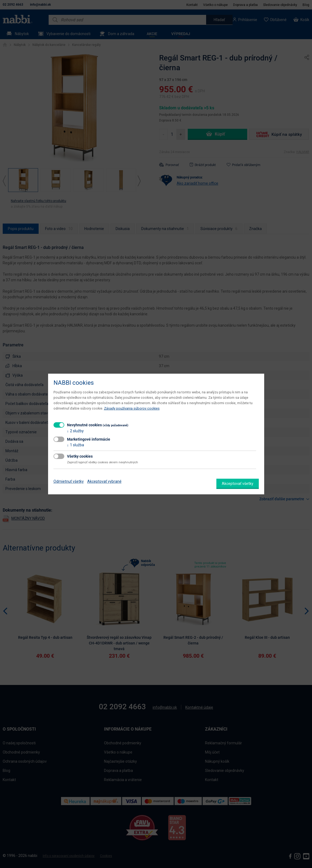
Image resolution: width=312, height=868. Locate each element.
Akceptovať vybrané (104, 481)
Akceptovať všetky (238, 484)
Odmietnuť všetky (69, 481)
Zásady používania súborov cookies (132, 408)
